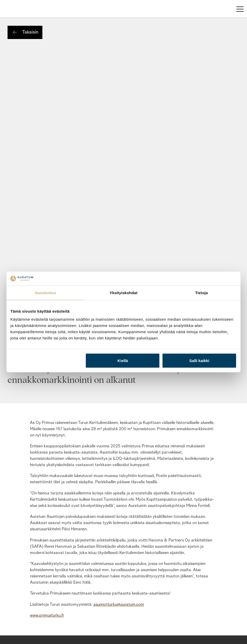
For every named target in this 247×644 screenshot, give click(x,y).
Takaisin (30, 32)
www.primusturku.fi (47, 616)
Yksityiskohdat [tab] (123, 292)
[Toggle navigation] (240, 9)
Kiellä (123, 361)
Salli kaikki (199, 361)
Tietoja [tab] (202, 292)
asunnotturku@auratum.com (119, 605)
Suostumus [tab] (46, 292)
